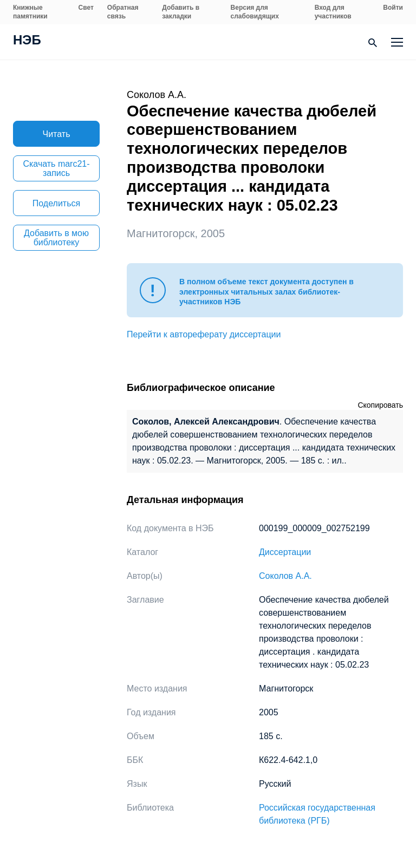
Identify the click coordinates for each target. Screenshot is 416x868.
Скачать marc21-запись (56, 168)
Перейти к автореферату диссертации (204, 334)
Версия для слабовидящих (255, 12)
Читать (57, 134)
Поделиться (56, 203)
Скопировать (380, 405)
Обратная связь (123, 12)
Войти (393, 8)
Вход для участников (333, 12)
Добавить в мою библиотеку (56, 238)
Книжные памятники (30, 12)
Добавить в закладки (181, 12)
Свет (86, 8)
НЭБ (27, 41)
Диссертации (285, 552)
